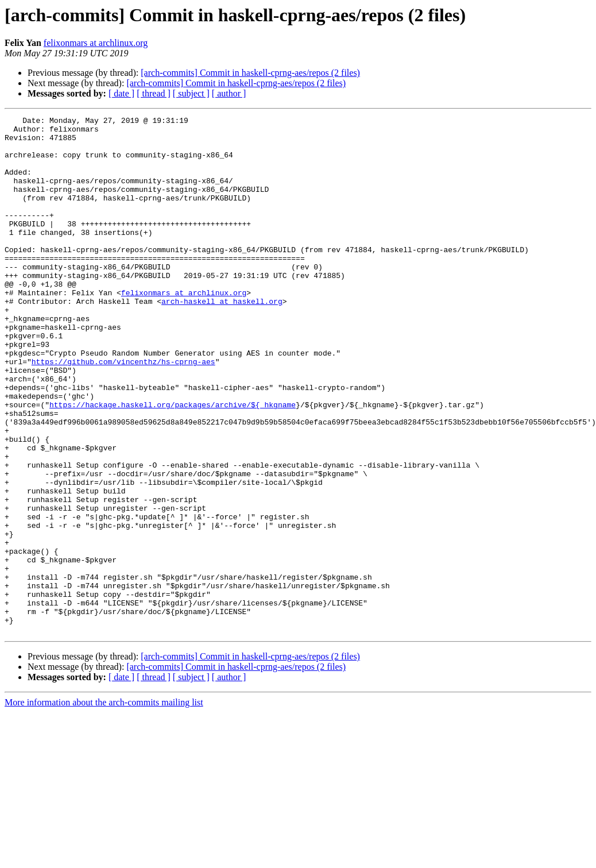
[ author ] (229, 93)
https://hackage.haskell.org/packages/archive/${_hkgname (173, 463)
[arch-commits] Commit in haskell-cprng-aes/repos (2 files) (250, 73)
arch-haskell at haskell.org (222, 339)
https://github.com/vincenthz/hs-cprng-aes (123, 411)
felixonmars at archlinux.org (96, 43)
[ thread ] (154, 93)
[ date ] (121, 93)
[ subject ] (191, 93)
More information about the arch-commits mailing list (104, 806)
